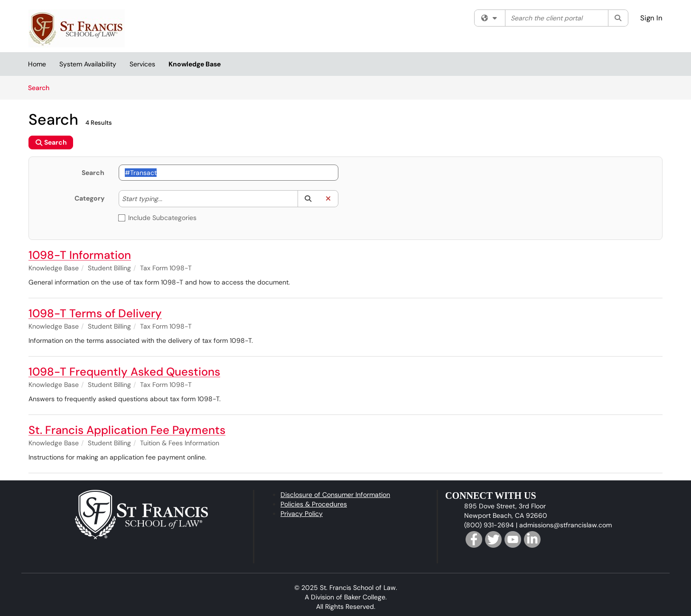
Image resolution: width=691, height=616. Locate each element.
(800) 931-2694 (489, 525)
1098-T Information (80, 255)
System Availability (88, 64)
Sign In (651, 18)
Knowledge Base (195, 64)
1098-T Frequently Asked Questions (124, 372)
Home (37, 64)
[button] (308, 199)
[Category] (167, 199)
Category (89, 198)
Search (42, 87)
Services (142, 64)
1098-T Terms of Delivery (95, 313)
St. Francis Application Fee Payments (127, 430)
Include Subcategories (158, 218)
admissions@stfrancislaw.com (565, 525)
